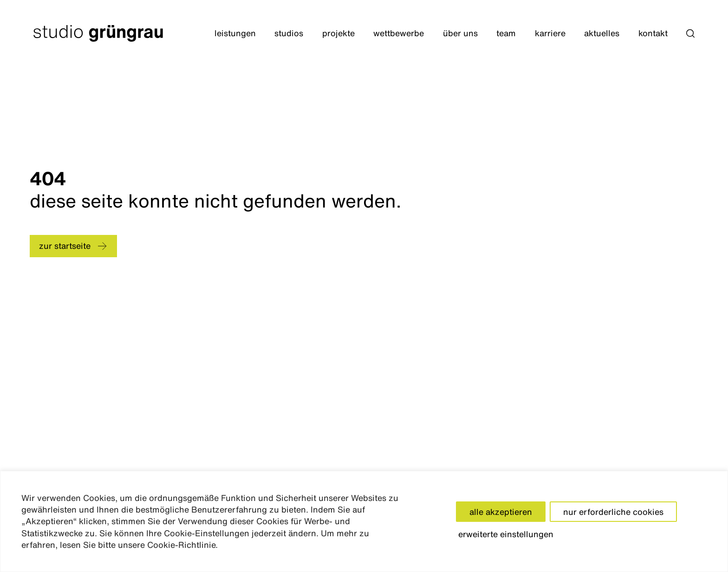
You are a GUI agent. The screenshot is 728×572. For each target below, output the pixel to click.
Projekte (338, 33)
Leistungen (235, 33)
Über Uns (460, 33)
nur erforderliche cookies (613, 512)
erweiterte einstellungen (506, 534)
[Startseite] (98, 33)
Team (506, 33)
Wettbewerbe (399, 33)
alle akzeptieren (501, 512)
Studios (289, 33)
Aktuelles (602, 33)
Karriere (550, 33)
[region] (364, 521)
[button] (690, 33)
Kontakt (653, 33)
